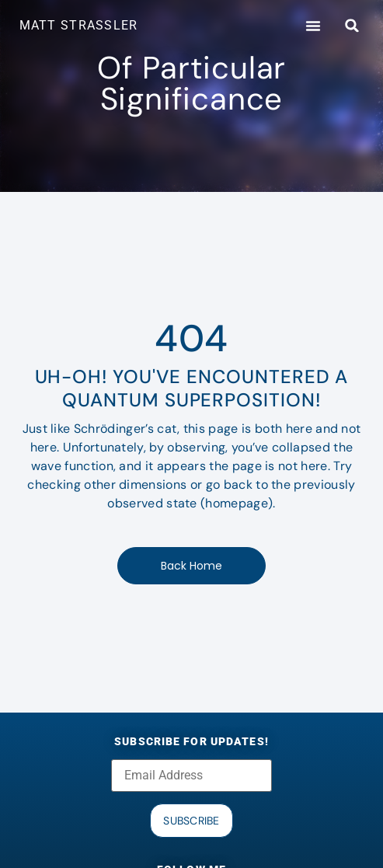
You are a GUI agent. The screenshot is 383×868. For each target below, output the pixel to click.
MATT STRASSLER (79, 25)
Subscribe (191, 821)
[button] (313, 26)
